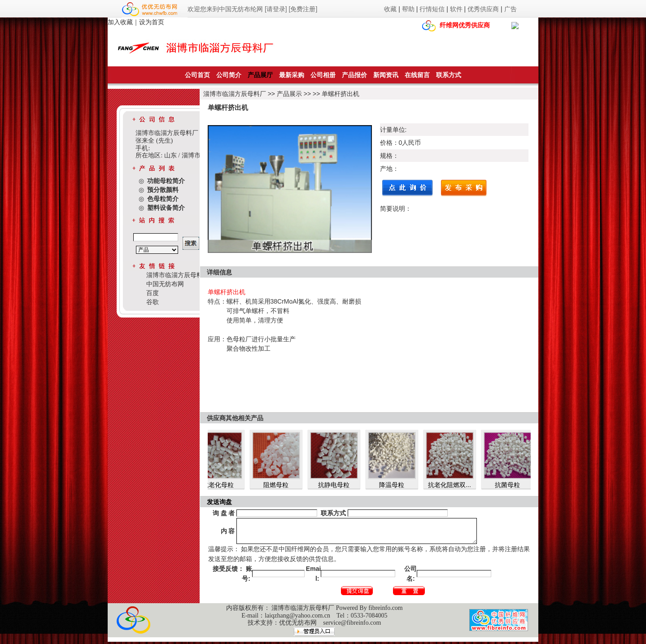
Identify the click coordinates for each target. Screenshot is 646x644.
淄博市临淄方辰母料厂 (235, 94)
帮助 (408, 9)
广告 (511, 9)
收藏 (390, 9)
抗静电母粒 (337, 485)
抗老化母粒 (221, 485)
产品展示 (289, 94)
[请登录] (276, 9)
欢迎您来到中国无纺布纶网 (225, 9)
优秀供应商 (483, 9)
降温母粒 (395, 485)
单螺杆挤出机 (340, 94)
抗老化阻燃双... (453, 485)
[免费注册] (303, 9)
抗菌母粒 (511, 485)
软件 (456, 9)
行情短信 (432, 9)
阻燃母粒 (279, 485)
